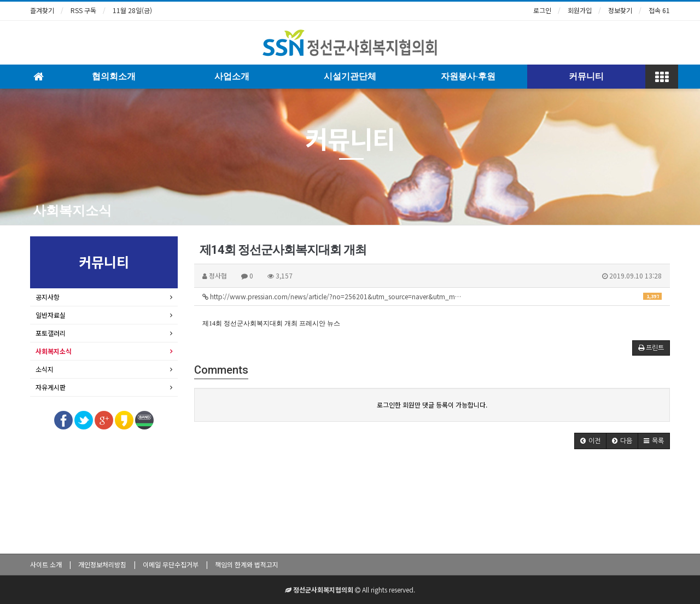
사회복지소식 (72, 211)
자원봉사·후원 (468, 76)
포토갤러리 (51, 333)
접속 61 (659, 10)
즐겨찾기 (42, 10)
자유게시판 (51, 387)
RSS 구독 (83, 10)
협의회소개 (114, 76)
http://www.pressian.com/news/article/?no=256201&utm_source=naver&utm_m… (432, 296)
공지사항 (48, 297)
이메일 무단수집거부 (171, 564)
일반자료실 (51, 315)
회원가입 (580, 10)
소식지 (45, 369)
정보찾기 (620, 10)
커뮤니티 (586, 76)
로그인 (542, 10)
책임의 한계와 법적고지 (247, 564)
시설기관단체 (350, 76)
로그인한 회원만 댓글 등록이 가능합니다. (432, 405)
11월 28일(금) (132, 10)
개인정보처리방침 (102, 564)
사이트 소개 (46, 564)
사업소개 (232, 76)
